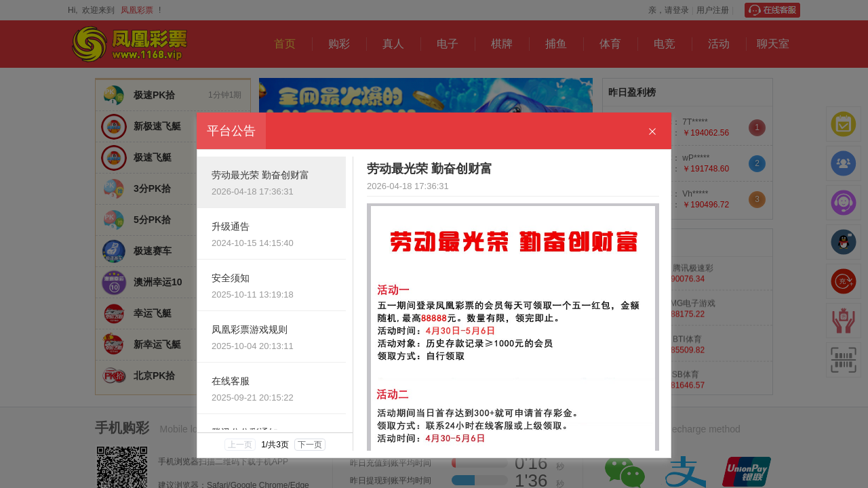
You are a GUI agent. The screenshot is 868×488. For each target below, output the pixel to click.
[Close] (652, 132)
